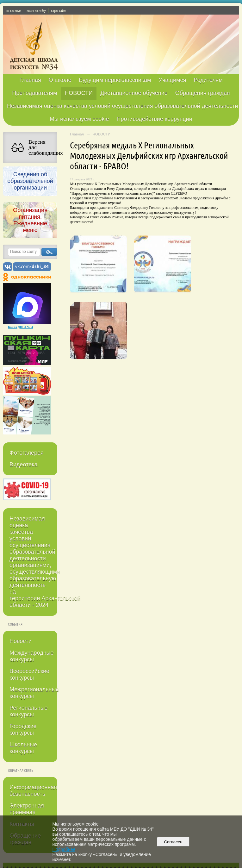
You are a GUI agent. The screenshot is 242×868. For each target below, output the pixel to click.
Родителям (208, 80)
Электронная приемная (27, 809)
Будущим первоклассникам (115, 80)
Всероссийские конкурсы (29, 674)
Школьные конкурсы (23, 748)
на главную (14, 10)
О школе (60, 80)
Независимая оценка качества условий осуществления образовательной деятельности (123, 106)
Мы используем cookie (79, 119)
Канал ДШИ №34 (20, 327)
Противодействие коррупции (155, 119)
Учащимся (172, 80)
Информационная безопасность (33, 791)
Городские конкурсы (23, 730)
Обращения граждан (203, 93)
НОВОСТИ (79, 93)
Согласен (173, 842)
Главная (30, 80)
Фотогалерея (27, 453)
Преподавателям (34, 93)
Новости (21, 641)
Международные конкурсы (32, 656)
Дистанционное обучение (134, 93)
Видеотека (24, 465)
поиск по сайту (36, 10)
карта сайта (59, 10)
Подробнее (64, 849)
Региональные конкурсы (29, 711)
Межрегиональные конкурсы (33, 693)
